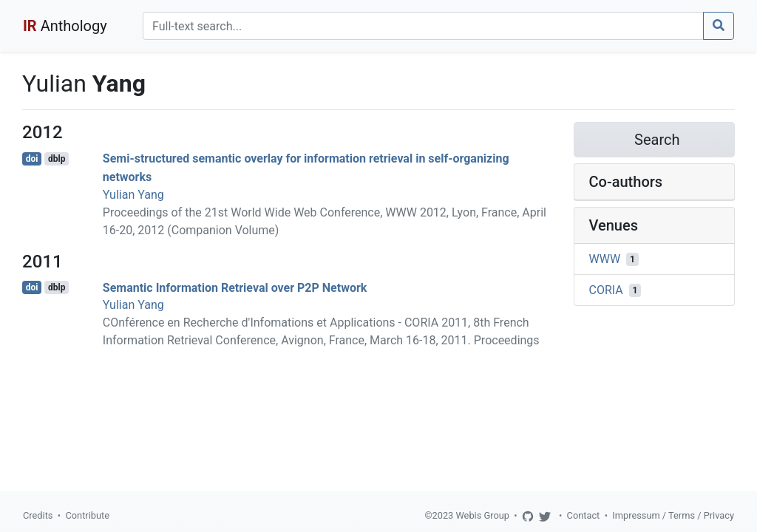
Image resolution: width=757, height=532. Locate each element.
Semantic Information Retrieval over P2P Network (235, 287)
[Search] (423, 26)
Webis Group (482, 515)
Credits (38, 515)
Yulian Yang (133, 195)
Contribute (87, 515)
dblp (57, 159)
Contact (584, 515)
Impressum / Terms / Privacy (673, 515)
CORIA (606, 290)
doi (32, 159)
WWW (605, 259)
